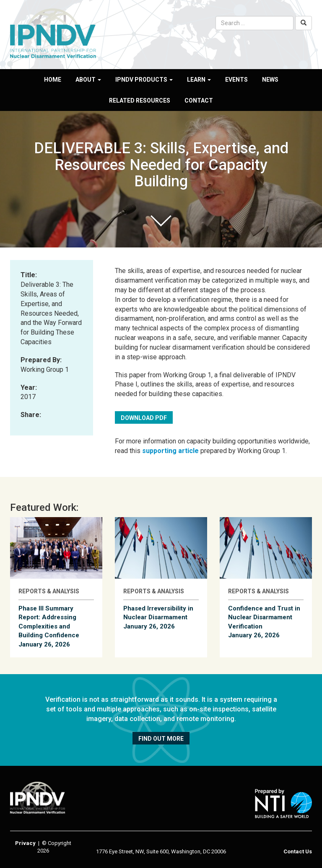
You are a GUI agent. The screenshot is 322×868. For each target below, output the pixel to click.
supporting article (170, 451)
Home (53, 80)
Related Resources (140, 100)
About (88, 80)
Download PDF (144, 418)
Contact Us (298, 851)
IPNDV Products (144, 80)
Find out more (161, 739)
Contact (199, 100)
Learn (199, 80)
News (270, 80)
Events (236, 80)
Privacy (25, 843)
